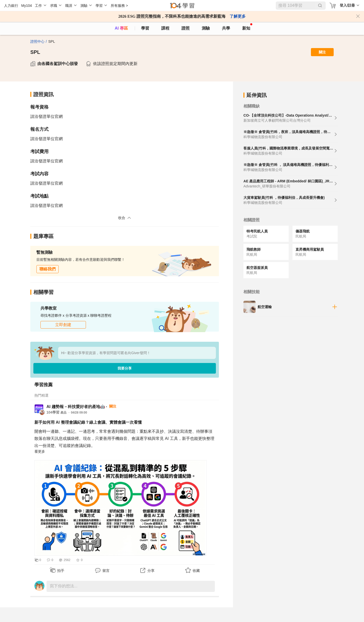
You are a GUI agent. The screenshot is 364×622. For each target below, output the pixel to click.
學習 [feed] (145, 28)
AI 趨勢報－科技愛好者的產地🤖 (76, 407)
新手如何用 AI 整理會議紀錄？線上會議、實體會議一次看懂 (88, 422)
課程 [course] (165, 28)
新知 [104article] (247, 27)
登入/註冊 (347, 5)
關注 (322, 52)
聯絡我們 (48, 269)
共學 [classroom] (226, 28)
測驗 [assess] (206, 28)
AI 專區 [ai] (121, 28)
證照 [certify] (186, 28)
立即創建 (63, 325)
